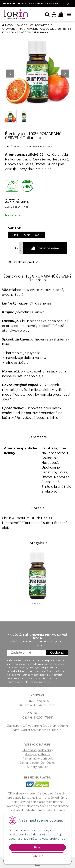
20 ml (27, 235)
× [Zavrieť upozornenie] (68, 3)
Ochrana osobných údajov (38, 763)
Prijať (37, 847)
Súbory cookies (38, 767)
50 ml (39, 235)
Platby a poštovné (37, 754)
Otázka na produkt (23, 262)
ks (16, 248)
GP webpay (16, 793)
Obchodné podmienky (37, 750)
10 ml (14, 235)
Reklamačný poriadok (37, 759)
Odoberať (57, 652)
